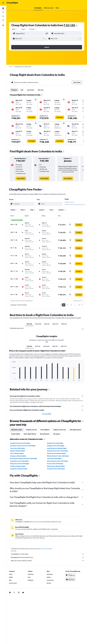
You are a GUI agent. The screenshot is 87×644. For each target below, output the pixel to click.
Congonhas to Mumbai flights (19, 469)
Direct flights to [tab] (45, 430)
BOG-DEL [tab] (29, 324)
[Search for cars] (3, 16)
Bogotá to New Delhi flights (55, 443)
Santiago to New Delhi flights (56, 446)
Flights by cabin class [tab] (60, 430)
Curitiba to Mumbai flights (18, 466)
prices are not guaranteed (46, 549)
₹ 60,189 (69, 25)
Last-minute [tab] (31, 90)
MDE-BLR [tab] (64, 324)
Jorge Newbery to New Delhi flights (57, 451)
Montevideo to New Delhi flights (20, 464)
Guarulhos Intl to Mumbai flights (56, 453)
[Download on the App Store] (70, 579)
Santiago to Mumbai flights (18, 456)
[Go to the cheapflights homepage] (13, 3)
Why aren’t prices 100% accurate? (48, 561)
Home (10, 67)
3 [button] (71, 305)
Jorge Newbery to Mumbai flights (57, 448)
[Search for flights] (3, 8)
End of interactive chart (11, 379)
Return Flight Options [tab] (30, 434)
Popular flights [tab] (16, 434)
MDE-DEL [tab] (47, 324)
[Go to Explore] (3, 20)
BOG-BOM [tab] (38, 324)
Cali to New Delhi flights (54, 459)
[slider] (85, 205)
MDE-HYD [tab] (55, 324)
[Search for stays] (3, 12)
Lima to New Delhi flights (18, 448)
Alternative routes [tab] (17, 430)
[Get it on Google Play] (70, 575)
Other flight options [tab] (75, 430)
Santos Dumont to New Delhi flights (57, 461)
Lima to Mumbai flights (17, 453)
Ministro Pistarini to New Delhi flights (58, 456)
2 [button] (67, 305)
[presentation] (77, 25)
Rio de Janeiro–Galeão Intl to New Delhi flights (24, 459)
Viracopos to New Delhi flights (56, 469)
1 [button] (64, 305)
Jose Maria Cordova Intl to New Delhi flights (23, 446)
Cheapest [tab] (14, 90)
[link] (21, 178)
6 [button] (79, 305)
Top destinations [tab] (45, 434)
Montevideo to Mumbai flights (56, 466)
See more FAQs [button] (47, 414)
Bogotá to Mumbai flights (18, 451)
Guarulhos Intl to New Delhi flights (20, 443)
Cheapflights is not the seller (48, 554)
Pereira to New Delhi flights (55, 464)
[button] (3, 3)
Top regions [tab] (57, 434)
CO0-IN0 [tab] (29, 346)
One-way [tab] (41, 90)
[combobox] (33, 29)
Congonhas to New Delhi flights (19, 461)
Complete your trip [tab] (31, 430)
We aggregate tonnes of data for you (48, 557)
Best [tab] (22, 90)
